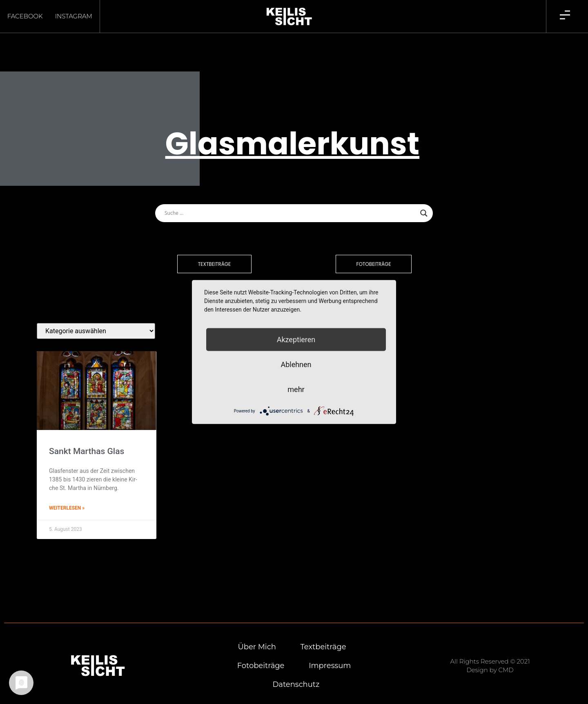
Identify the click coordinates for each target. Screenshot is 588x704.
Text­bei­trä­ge (323, 633)
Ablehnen (296, 364)
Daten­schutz (296, 670)
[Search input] (290, 199)
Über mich (257, 633)
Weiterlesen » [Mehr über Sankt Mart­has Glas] (67, 494)
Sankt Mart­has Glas (87, 437)
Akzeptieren (296, 340)
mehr (296, 389)
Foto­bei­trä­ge (261, 651)
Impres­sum (330, 651)
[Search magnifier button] (424, 199)
